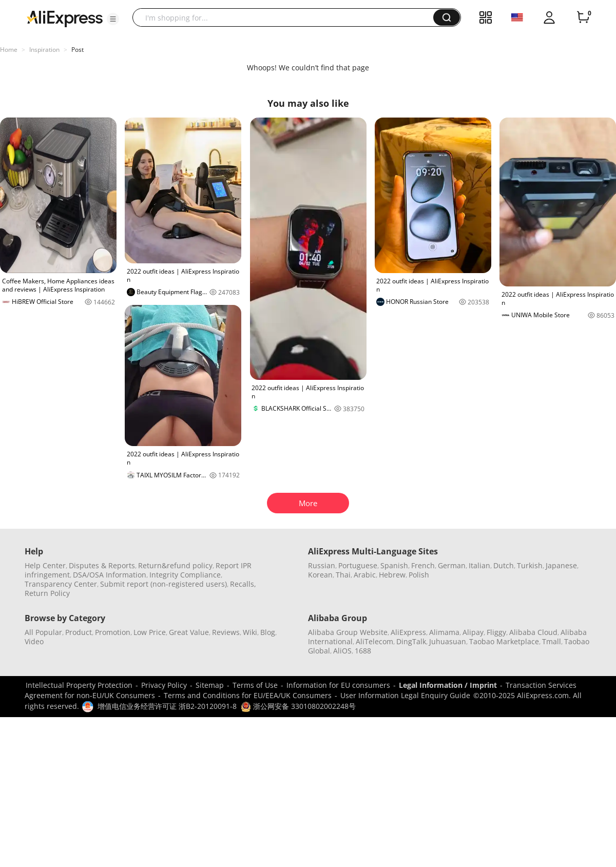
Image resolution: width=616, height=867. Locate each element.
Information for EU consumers (338, 685)
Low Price (150, 632)
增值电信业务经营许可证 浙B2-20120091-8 (167, 706)
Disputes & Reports (102, 565)
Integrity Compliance (185, 575)
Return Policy (47, 593)
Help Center (45, 565)
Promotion (113, 632)
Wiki (250, 632)
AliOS (342, 651)
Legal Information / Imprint (448, 685)
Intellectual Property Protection (79, 685)
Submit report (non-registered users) (163, 584)
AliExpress (408, 632)
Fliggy (496, 632)
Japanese (561, 565)
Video (34, 641)
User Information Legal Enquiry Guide (405, 695)
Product (79, 632)
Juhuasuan (448, 641)
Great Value (189, 632)
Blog (268, 632)
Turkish (530, 565)
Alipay (473, 632)
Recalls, (243, 584)
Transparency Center (61, 584)
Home (9, 50)
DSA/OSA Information (110, 575)
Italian (479, 565)
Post (78, 50)
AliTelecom (374, 641)
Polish (419, 575)
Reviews (226, 632)
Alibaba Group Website (348, 632)
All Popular (43, 632)
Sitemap (210, 685)
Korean (320, 575)
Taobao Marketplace (504, 641)
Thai (343, 575)
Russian (322, 565)
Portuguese (358, 565)
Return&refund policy (175, 565)
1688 (363, 651)
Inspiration (44, 50)
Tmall (552, 641)
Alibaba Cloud (533, 632)
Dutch (504, 565)
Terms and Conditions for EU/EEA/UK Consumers (248, 695)
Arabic (365, 575)
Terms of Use (255, 685)
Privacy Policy (164, 685)
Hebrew (392, 575)
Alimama (444, 632)
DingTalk (411, 641)
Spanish (394, 565)
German (452, 565)
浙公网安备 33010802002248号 (298, 706)
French (423, 565)
